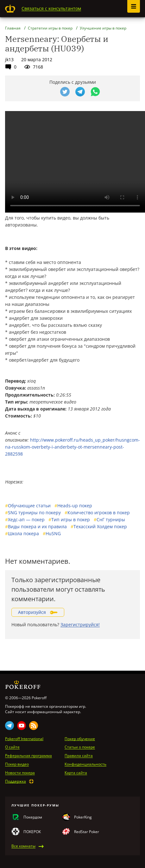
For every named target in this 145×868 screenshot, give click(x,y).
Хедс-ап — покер (25, 519)
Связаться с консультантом (51, 8)
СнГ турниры (109, 519)
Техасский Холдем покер (99, 526)
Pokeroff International (24, 739)
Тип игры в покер (69, 519)
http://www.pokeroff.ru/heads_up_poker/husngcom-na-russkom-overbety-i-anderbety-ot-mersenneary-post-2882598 (72, 447)
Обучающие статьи (28, 506)
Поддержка (16, 781)
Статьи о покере (80, 747)
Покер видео (17, 764)
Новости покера (20, 773)
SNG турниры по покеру (33, 513)
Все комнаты (23, 846)
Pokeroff (10, 9)
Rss (34, 726)
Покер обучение (80, 739)
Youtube (22, 726)
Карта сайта (76, 773)
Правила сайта (79, 756)
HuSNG (52, 533)
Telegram (9, 726)
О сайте (12, 747)
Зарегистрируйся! (80, 625)
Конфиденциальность (85, 764)
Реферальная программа (28, 756)
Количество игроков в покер (97, 513)
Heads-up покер (73, 506)
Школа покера (22, 533)
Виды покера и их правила (36, 526)
